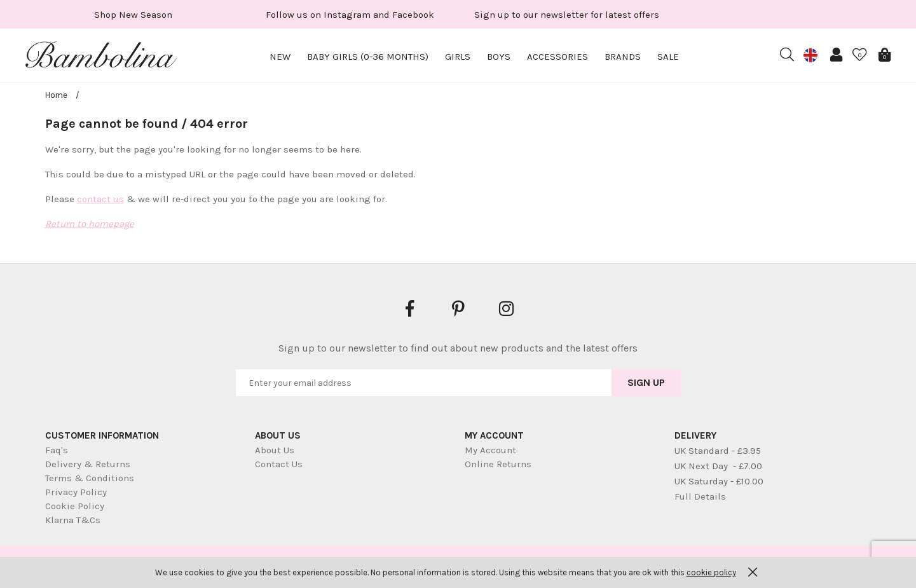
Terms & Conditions (90, 478)
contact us (100, 199)
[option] (133, 14)
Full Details (700, 496)
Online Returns (498, 464)
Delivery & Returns (88, 464)
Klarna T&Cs (73, 520)
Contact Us (279, 464)
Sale (668, 57)
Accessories (557, 57)
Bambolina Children (102, 57)
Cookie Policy (75, 506)
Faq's (57, 450)
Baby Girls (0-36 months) (368, 57)
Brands (623, 57)
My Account (490, 450)
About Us (275, 450)
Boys (499, 57)
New (280, 57)
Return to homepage (90, 224)
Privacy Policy (76, 492)
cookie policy (711, 572)
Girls (458, 57)
